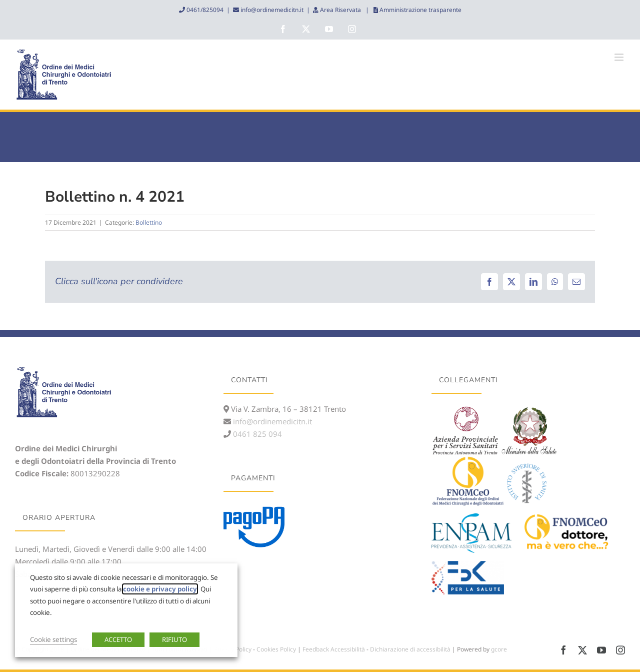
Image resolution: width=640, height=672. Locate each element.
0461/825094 (204, 10)
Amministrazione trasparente (420, 10)
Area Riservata (340, 10)
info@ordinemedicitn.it (271, 10)
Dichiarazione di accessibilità (410, 649)
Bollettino (149, 222)
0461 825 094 (256, 434)
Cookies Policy (276, 649)
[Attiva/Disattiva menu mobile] (620, 57)
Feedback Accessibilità (334, 649)
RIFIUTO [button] (174, 639)
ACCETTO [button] (118, 639)
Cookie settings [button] (53, 639)
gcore (499, 649)
